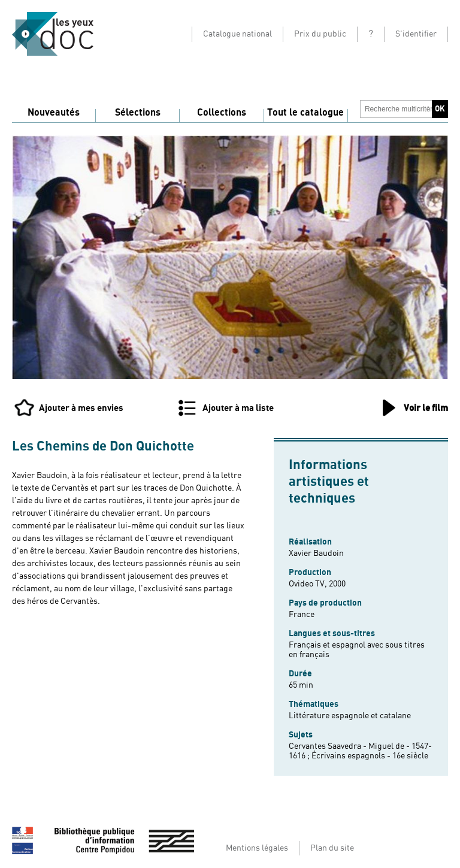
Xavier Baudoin (316, 554)
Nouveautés (54, 113)
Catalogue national (237, 34)
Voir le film (426, 408)
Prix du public (320, 34)
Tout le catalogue (305, 113)
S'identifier (416, 34)
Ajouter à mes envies (81, 408)
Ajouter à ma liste (238, 408)
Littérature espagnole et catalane (350, 716)
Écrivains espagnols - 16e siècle (370, 756)
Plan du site (332, 848)
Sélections (138, 113)
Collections (222, 113)
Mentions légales (257, 848)
